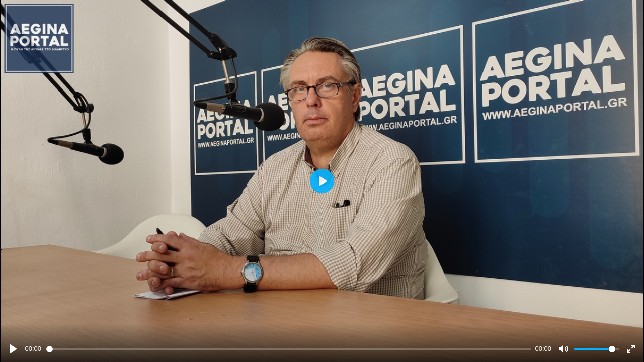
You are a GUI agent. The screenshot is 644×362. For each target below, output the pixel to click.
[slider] (289, 349)
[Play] (13, 349)
